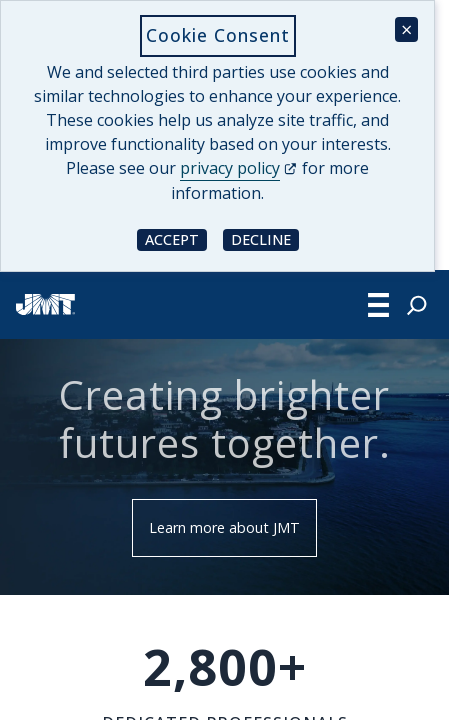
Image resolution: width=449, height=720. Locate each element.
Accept (176, 238)
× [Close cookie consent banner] (406, 29)
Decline (265, 238)
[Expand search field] (417, 305)
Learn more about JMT (224, 527)
